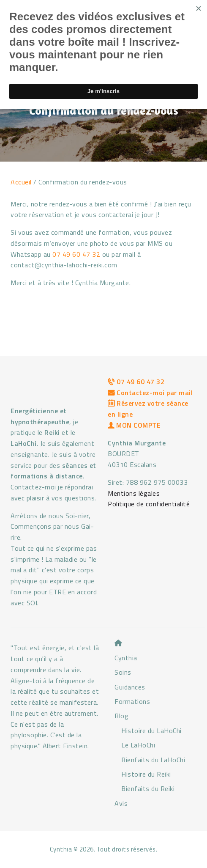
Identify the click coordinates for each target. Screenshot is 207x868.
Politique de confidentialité (149, 504)
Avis (121, 803)
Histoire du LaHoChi (151, 731)
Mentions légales (134, 493)
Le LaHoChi (138, 745)
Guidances (130, 687)
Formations (132, 701)
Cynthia (126, 658)
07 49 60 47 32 (76, 254)
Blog (121, 716)
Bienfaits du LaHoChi (153, 760)
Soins (123, 672)
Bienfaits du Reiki (148, 788)
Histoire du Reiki (146, 774)
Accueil (21, 182)
